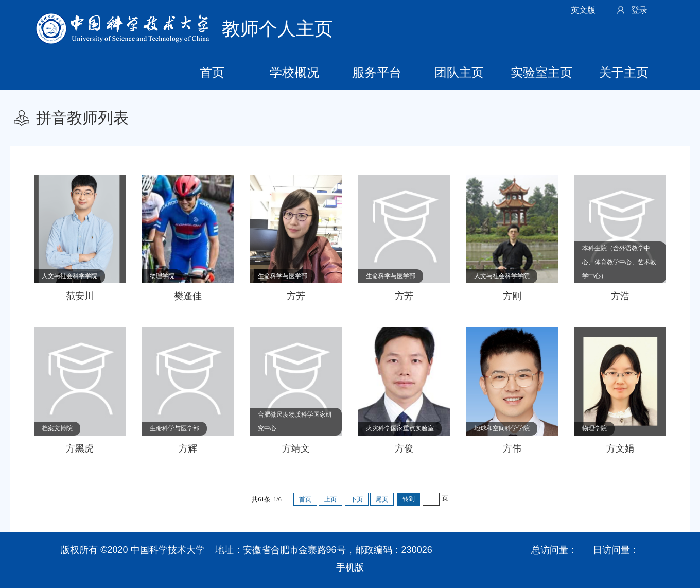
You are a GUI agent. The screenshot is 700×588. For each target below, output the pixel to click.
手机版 (350, 567)
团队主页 (459, 72)
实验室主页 (541, 72)
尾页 (382, 499)
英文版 (583, 10)
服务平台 (377, 72)
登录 (639, 10)
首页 (212, 72)
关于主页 (624, 72)
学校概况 (294, 72)
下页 (357, 499)
